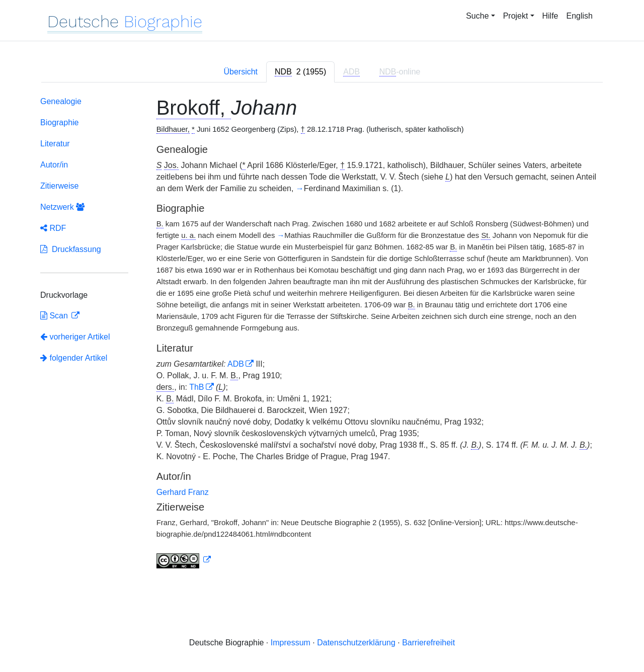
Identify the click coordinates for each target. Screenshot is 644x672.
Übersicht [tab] (240, 72)
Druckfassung (71, 249)
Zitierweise (59, 186)
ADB (236, 364)
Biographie (60, 122)
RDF (53, 228)
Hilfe (550, 16)
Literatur (55, 144)
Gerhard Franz (183, 492)
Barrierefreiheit (428, 643)
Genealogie (61, 101)
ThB (196, 387)
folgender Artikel (74, 358)
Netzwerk (62, 207)
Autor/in (54, 165)
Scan (55, 316)
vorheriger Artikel (75, 337)
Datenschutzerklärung (356, 643)
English (580, 16)
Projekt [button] (516, 16)
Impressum (291, 643)
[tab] (300, 72)
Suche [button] (477, 16)
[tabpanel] (322, 334)
